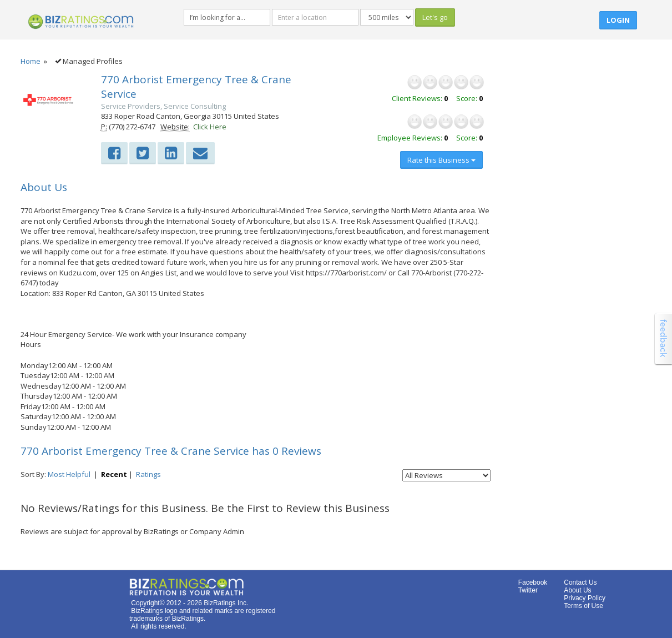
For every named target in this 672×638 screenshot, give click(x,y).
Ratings (148, 474)
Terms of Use (583, 606)
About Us (577, 590)
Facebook (533, 582)
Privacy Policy (585, 598)
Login (618, 20)
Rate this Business (441, 160)
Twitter (528, 590)
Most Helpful (69, 474)
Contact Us (580, 582)
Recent (114, 474)
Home (31, 61)
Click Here (210, 127)
